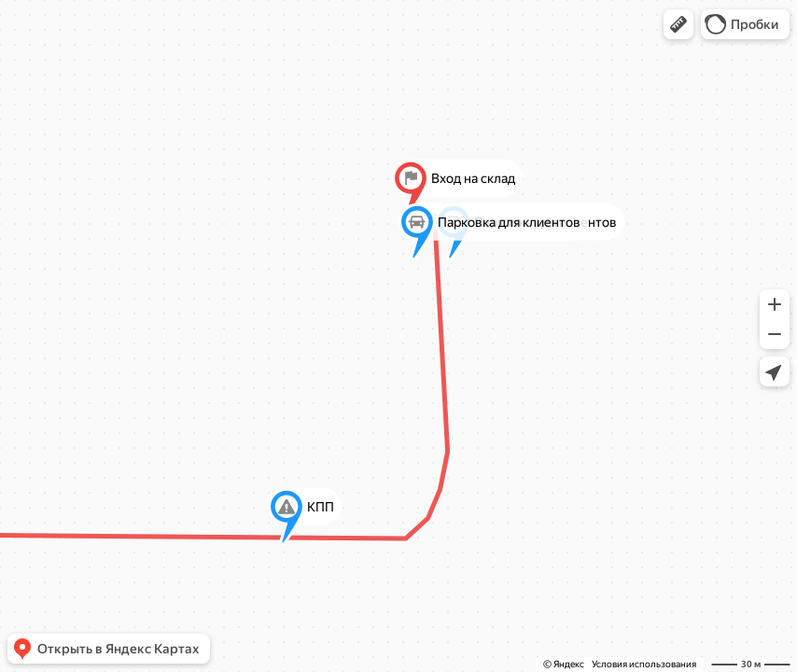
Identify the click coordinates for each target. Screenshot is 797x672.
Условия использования (644, 664)
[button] (678, 24)
